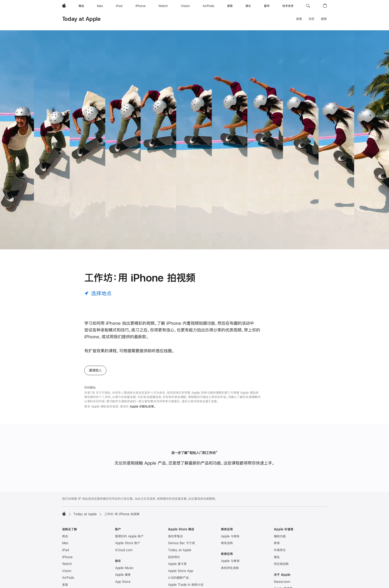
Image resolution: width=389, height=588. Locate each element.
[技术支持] (288, 6)
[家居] (230, 6)
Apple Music (124, 568)
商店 (65, 536)
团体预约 (174, 557)
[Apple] (64, 6)
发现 (299, 19)
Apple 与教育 (230, 561)
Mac (65, 543)
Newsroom (282, 582)
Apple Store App (181, 571)
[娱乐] (248, 6)
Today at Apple (81, 19)
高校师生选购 (230, 568)
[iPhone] (140, 6)
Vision (67, 571)
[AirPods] (208, 6)
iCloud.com (124, 550)
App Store (123, 582)
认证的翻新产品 (178, 578)
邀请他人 (95, 370)
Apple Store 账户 (128, 543)
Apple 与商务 (230, 536)
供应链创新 (281, 564)
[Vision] (185, 6)
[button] (308, 6)
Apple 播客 (123, 575)
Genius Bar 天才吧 (182, 543)
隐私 (277, 557)
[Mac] (100, 6)
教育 (277, 543)
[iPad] (119, 6)
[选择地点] (98, 293)
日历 (311, 19)
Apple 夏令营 (177, 564)
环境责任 (280, 550)
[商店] (81, 6)
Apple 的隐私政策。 (143, 407)
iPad (66, 550)
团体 (324, 19)
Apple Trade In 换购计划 (186, 585)
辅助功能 (280, 536)
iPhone (67, 557)
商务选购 (227, 543)
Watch (67, 564)
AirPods (68, 578)
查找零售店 (175, 536)
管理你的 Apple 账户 (129, 536)
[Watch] (163, 6)
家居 (65, 585)
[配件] (267, 6)
